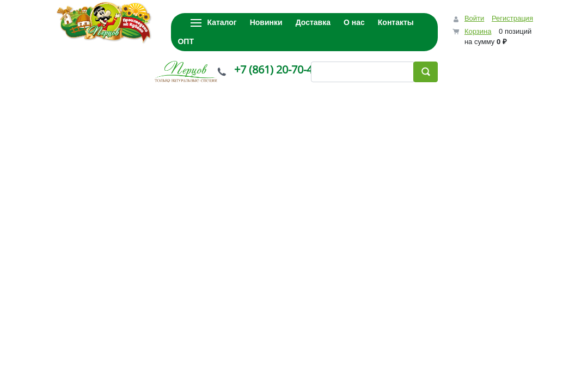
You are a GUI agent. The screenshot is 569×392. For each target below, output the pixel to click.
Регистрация (512, 18)
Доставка (313, 22)
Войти (474, 18)
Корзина (478, 31)
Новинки (266, 22)
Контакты (396, 22)
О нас (354, 22)
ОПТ (186, 41)
